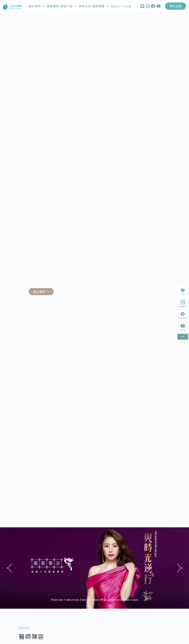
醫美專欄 (101, 6)
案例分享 (85, 6)
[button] (9, 568)
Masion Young (121, 6)
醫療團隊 (53, 6)
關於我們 (37, 6)
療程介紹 (69, 6)
